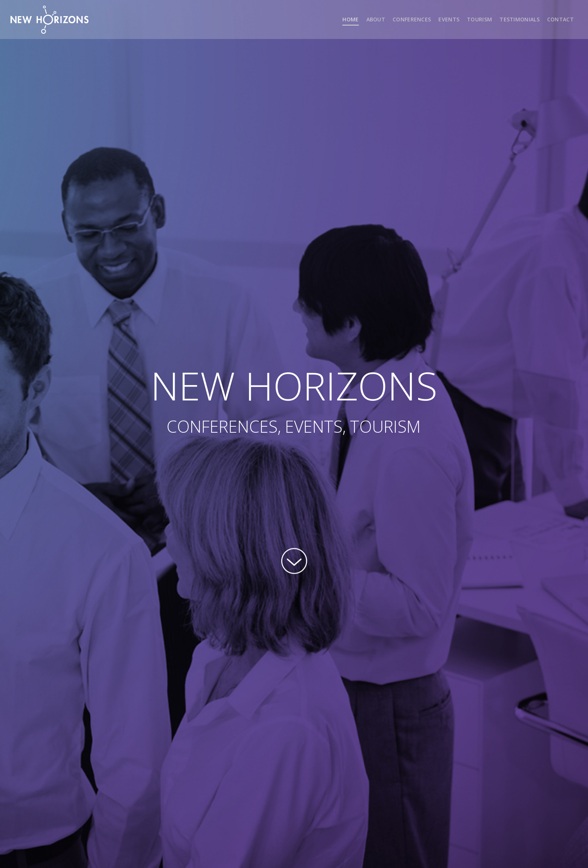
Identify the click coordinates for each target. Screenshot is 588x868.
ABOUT (376, 19)
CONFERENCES (412, 19)
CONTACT (560, 19)
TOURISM (479, 19)
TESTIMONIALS (520, 19)
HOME (350, 19)
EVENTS (449, 19)
